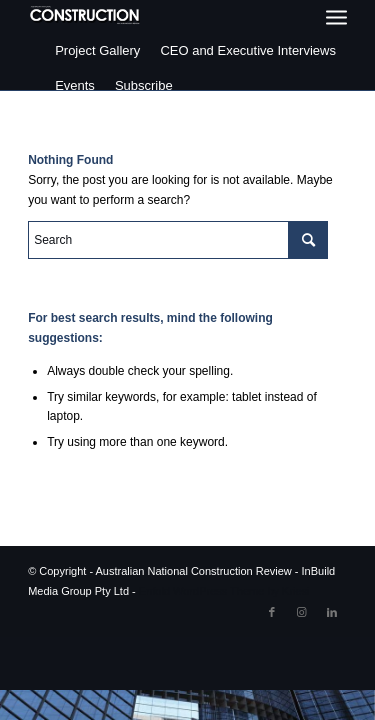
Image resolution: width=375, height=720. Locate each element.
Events (75, 85)
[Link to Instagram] (302, 612)
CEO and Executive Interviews (248, 50)
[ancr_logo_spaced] (85, 15)
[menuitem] (336, 17)
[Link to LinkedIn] (332, 612)
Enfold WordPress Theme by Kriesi (224, 591)
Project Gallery (97, 50)
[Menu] (336, 17)
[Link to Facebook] (272, 612)
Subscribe (144, 85)
